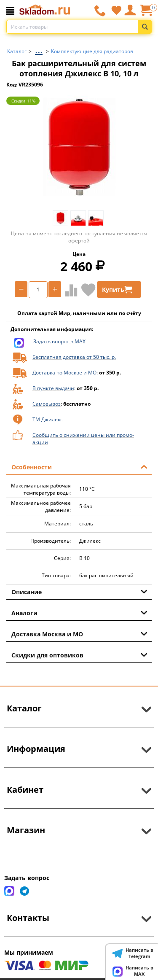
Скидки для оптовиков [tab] (79, 654)
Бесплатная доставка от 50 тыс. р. (74, 357)
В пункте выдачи (53, 388)
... (39, 49)
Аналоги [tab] (79, 612)
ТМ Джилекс (48, 419)
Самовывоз (47, 404)
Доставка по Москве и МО (64, 373)
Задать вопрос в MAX (59, 341)
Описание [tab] (79, 591)
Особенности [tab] (79, 466)
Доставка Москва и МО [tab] (79, 633)
